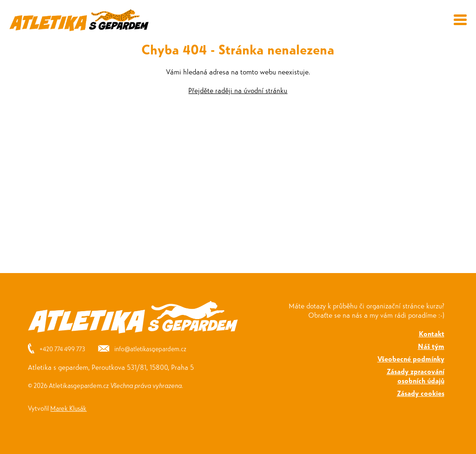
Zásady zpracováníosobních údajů (416, 376)
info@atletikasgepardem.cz (150, 349)
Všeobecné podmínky (411, 358)
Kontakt (432, 333)
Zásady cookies (421, 393)
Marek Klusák (68, 408)
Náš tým (431, 346)
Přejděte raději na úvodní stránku (238, 90)
